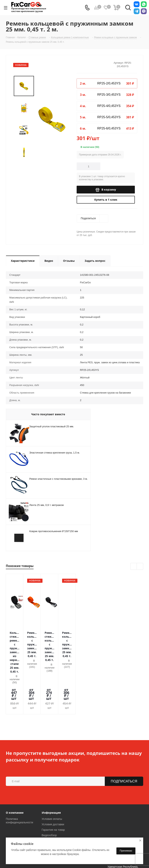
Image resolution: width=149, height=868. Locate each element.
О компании (15, 766)
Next (140, 567)
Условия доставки (53, 778)
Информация (51, 766)
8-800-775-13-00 (23, 811)
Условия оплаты (52, 773)
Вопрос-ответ (50, 794)
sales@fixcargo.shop (72, 812)
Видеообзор (49, 789)
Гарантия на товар (53, 783)
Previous (134, 567)
